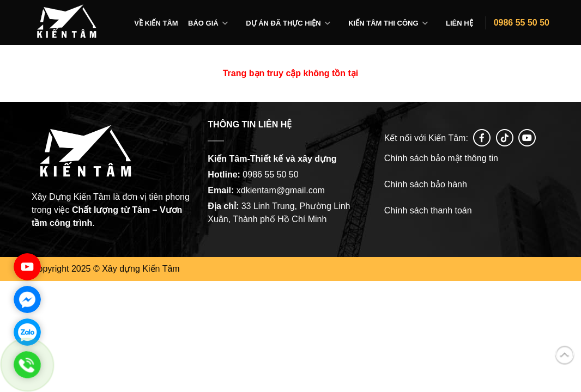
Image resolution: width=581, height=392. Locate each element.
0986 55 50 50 (522, 23)
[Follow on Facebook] (482, 138)
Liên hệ (459, 23)
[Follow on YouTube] (527, 138)
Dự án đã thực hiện (283, 23)
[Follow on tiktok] (505, 138)
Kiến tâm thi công (383, 23)
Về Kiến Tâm (156, 23)
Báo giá (203, 23)
